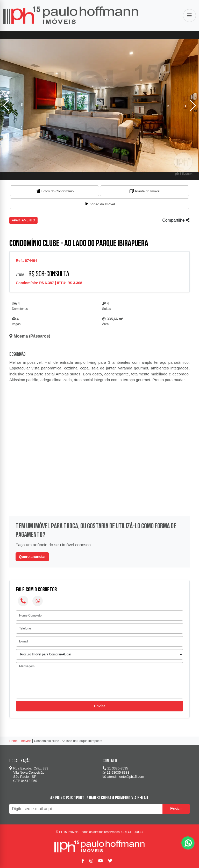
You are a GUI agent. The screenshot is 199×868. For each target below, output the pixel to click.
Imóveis (26, 741)
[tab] (54, 191)
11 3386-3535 (115, 768)
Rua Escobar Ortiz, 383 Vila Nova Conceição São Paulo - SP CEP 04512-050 (29, 775)
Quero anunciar (32, 557)
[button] (193, 106)
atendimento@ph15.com (123, 777)
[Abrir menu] (189, 16)
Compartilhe (176, 220)
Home (13, 741)
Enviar (100, 706)
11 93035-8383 (116, 772)
